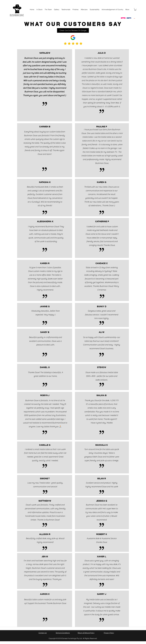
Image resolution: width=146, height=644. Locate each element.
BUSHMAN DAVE (17, 15)
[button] (135, 9)
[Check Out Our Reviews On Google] (73, 30)
